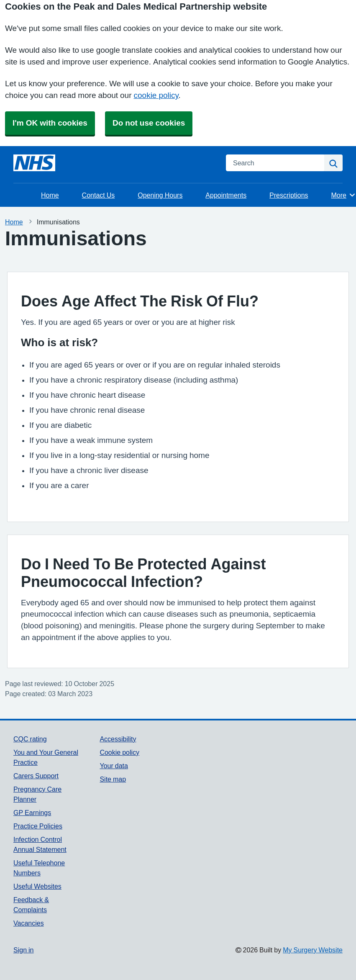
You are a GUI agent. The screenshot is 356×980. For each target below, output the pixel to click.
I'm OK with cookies (50, 123)
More (344, 195)
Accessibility (118, 739)
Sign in (23, 950)
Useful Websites (37, 886)
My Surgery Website (313, 950)
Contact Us (99, 195)
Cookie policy (119, 752)
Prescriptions (289, 195)
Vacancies (29, 923)
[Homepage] (34, 163)
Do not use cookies (149, 123)
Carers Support (36, 776)
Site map (113, 779)
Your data (114, 766)
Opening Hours (160, 195)
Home (50, 195)
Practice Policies (38, 826)
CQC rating (30, 739)
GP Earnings (32, 813)
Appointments (226, 195)
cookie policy (156, 95)
